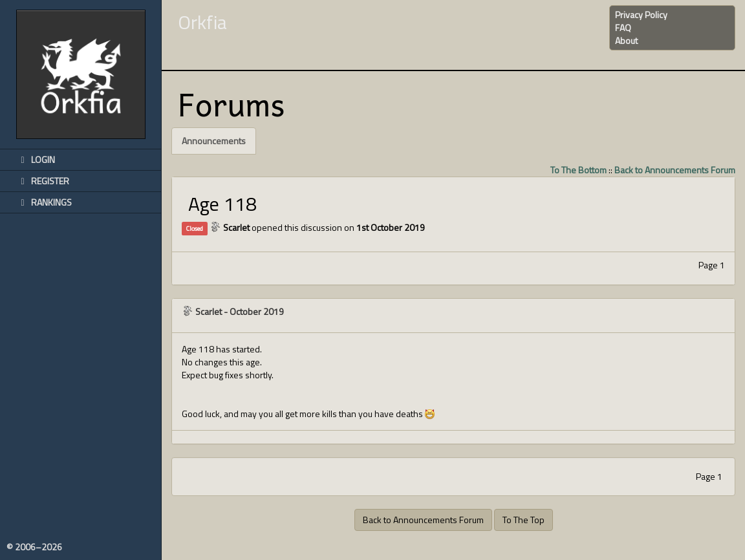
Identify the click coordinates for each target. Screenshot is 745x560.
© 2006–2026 (34, 547)
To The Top (524, 520)
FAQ (623, 27)
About (626, 40)
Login (36, 159)
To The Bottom (578, 170)
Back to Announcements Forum (675, 170)
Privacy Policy (641, 15)
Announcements (214, 141)
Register (43, 181)
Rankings (44, 202)
